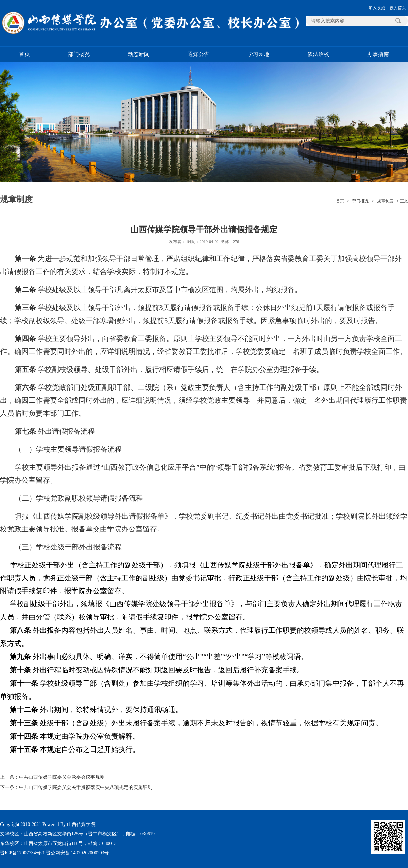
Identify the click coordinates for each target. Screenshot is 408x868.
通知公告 (199, 54)
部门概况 (79, 54)
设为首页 (398, 8)
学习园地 (258, 54)
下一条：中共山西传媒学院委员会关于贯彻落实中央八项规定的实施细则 (76, 787)
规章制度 (385, 201)
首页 (24, 54)
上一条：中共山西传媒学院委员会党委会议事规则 (52, 777)
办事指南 (378, 54)
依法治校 (318, 54)
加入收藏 (377, 8)
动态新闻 (139, 54)
